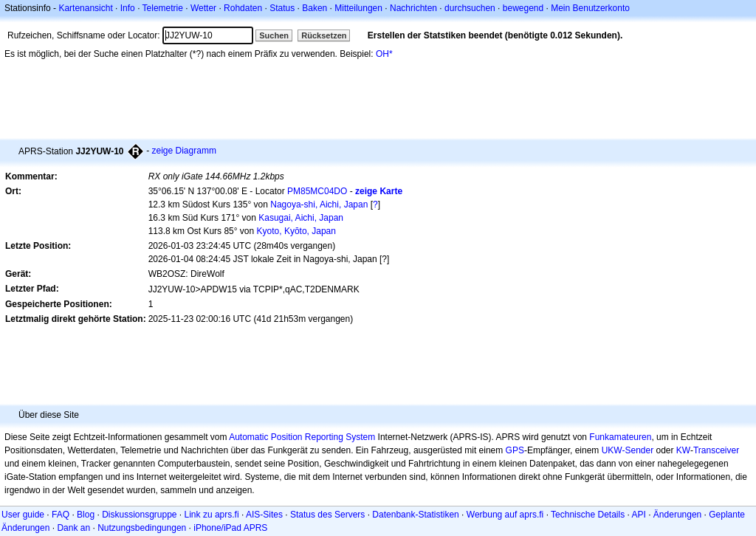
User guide (23, 515)
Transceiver (716, 450)
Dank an (73, 528)
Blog (86, 515)
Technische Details (588, 515)
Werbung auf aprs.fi (505, 515)
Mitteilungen (358, 8)
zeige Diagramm (184, 151)
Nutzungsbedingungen (142, 528)
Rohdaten (243, 8)
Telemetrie (163, 8)
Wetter (203, 8)
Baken (315, 8)
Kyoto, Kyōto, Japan (296, 231)
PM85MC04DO (317, 191)
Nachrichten (413, 8)
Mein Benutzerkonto (590, 8)
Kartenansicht (85, 8)
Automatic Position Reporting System (302, 437)
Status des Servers (327, 515)
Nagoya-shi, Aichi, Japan (319, 205)
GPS (515, 450)
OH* (384, 54)
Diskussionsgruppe (139, 515)
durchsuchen (470, 8)
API (639, 515)
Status (282, 8)
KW (683, 450)
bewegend (523, 8)
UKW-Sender (628, 450)
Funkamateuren (620, 437)
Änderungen (677, 515)
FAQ (61, 515)
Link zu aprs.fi (212, 515)
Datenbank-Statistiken (415, 515)
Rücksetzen (324, 35)
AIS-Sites (264, 515)
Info (128, 8)
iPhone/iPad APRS (230, 528)
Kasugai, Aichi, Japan (301, 218)
